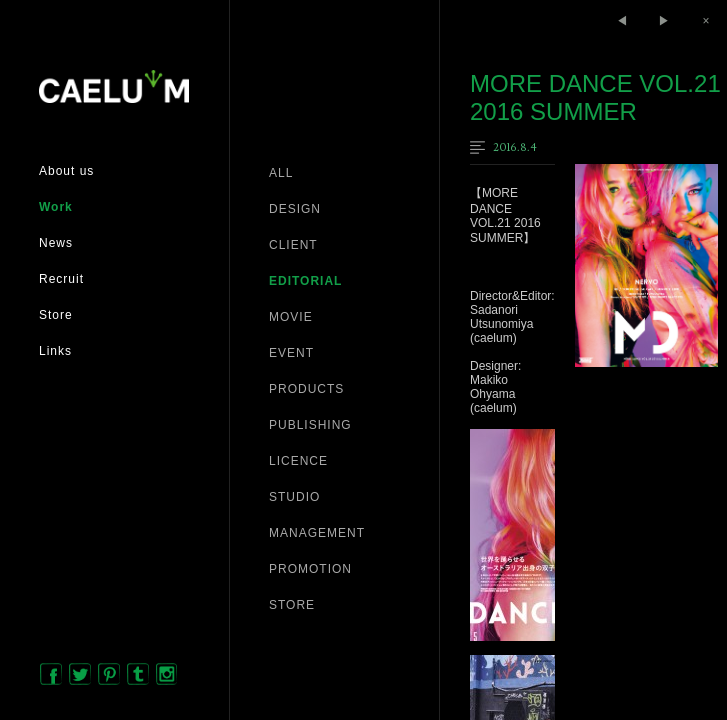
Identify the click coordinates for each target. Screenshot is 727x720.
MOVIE (291, 317)
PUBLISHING (310, 425)
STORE (292, 605)
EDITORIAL (305, 281)
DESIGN (295, 209)
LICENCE (298, 461)
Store (56, 315)
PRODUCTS (306, 389)
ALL (281, 173)
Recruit (61, 279)
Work (56, 207)
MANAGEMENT (317, 533)
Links (55, 351)
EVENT (291, 353)
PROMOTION (310, 569)
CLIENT (293, 245)
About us (66, 171)
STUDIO (294, 497)
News (56, 243)
